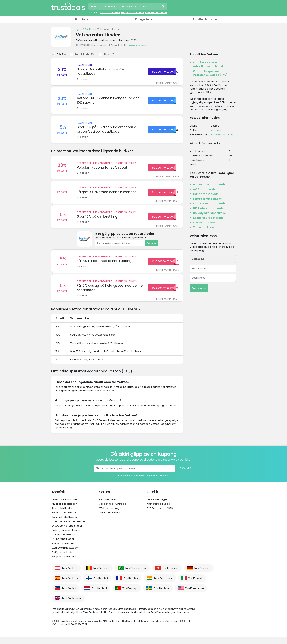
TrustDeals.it (195, 585)
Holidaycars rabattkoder (66, 537)
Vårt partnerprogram (112, 515)
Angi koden (199, 288)
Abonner (152, 249)
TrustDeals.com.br (136, 575)
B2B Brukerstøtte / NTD (160, 515)
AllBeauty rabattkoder (65, 506)
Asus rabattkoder (62, 515)
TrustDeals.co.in (163, 585)
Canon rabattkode (206, 194)
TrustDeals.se (162, 595)
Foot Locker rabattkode (209, 203)
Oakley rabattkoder (63, 542)
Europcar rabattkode (207, 199)
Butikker (90, 29)
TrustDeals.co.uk (72, 605)
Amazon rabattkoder (64, 511)
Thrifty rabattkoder (63, 559)
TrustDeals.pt (130, 595)
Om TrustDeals (108, 506)
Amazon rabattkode (110, 12)
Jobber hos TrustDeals (113, 511)
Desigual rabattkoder (64, 524)
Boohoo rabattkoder (64, 520)
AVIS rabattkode (204, 189)
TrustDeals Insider (205, 19)
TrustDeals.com (194, 595)
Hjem (79, 29)
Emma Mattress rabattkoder (68, 528)
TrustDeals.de (202, 575)
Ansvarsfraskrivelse (158, 511)
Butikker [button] (81, 19)
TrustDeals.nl (99, 595)
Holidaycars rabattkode (209, 213)
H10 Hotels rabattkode (208, 208)
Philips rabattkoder (63, 546)
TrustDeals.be (101, 575)
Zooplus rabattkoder (64, 563)
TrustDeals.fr (131, 585)
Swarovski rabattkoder (65, 555)
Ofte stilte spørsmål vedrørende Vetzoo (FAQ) (210, 73)
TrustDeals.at (70, 575)
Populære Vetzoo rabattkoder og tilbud (208, 64)
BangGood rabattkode (133, 12)
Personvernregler (157, 506)
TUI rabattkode (203, 227)
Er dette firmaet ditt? (223, 135)
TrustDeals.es (70, 585)
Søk (163, 7)
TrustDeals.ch (170, 575)
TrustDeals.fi (101, 585)
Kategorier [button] (142, 19)
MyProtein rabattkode (156, 12)
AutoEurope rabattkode (209, 184)
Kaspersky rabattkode (208, 218)
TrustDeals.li (69, 595)
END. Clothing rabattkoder (67, 533)
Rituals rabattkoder (63, 550)
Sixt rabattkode (204, 223)
